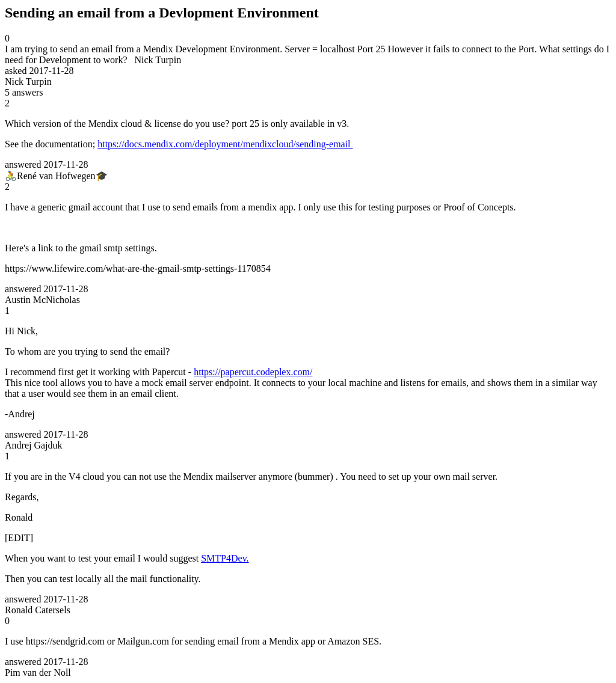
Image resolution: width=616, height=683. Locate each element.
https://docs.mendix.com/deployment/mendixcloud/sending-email (225, 144)
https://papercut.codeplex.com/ (253, 372)
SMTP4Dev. (225, 558)
